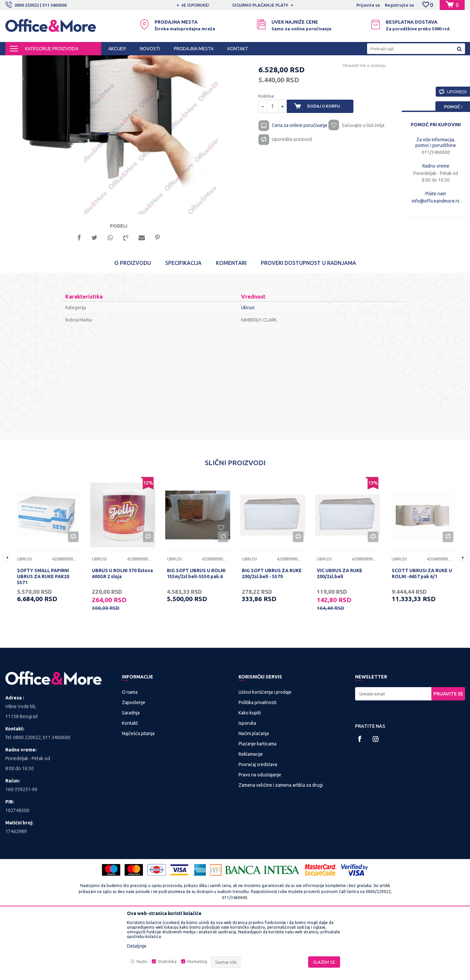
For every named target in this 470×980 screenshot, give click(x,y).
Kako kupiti (250, 776)
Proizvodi (45, 61)
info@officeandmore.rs (436, 201)
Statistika (167, 961)
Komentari (231, 326)
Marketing (197, 961)
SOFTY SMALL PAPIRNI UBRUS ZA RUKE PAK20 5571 (43, 639)
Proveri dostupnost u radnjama (308, 326)
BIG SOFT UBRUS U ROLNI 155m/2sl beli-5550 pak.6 (196, 636)
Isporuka (247, 786)
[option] (235, 5)
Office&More (18, 61)
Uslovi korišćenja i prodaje (265, 755)
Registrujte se (399, 5)
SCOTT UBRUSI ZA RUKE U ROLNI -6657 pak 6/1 (422, 636)
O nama (130, 755)
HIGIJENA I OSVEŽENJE (82, 61)
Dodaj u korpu (329, 164)
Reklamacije (251, 817)
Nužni (142, 961)
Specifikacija (183, 326)
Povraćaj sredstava (258, 827)
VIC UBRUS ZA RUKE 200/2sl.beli (340, 636)
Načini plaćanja (254, 796)
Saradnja (131, 776)
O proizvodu (133, 326)
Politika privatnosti (257, 765)
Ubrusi (157, 61)
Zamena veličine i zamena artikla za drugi (281, 848)
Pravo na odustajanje (260, 838)
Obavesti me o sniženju (363, 123)
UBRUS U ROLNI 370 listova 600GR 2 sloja (122, 636)
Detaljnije (137, 946)
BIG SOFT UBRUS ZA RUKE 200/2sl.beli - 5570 (272, 636)
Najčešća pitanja (138, 796)
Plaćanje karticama (257, 807)
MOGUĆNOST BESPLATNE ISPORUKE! (234, 5)
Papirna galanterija (128, 61)
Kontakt (130, 786)
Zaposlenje (134, 765)
